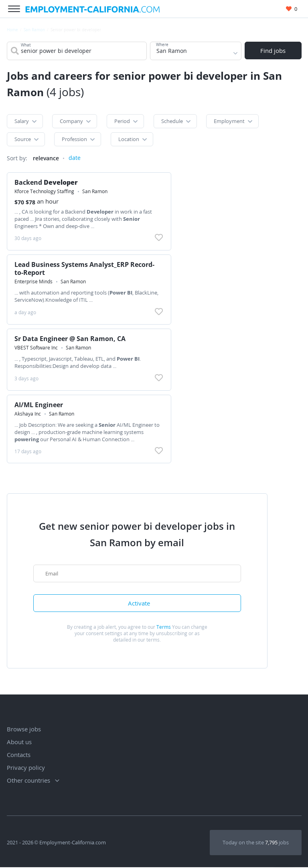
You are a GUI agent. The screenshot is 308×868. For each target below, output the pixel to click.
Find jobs (273, 50)
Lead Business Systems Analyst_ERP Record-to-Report (85, 269)
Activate (139, 604)
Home (12, 30)
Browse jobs (24, 730)
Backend (47, 183)
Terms (164, 628)
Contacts (19, 755)
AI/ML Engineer (39, 405)
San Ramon (34, 30)
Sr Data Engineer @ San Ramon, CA (70, 339)
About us (19, 743)
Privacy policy (26, 768)
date (75, 158)
